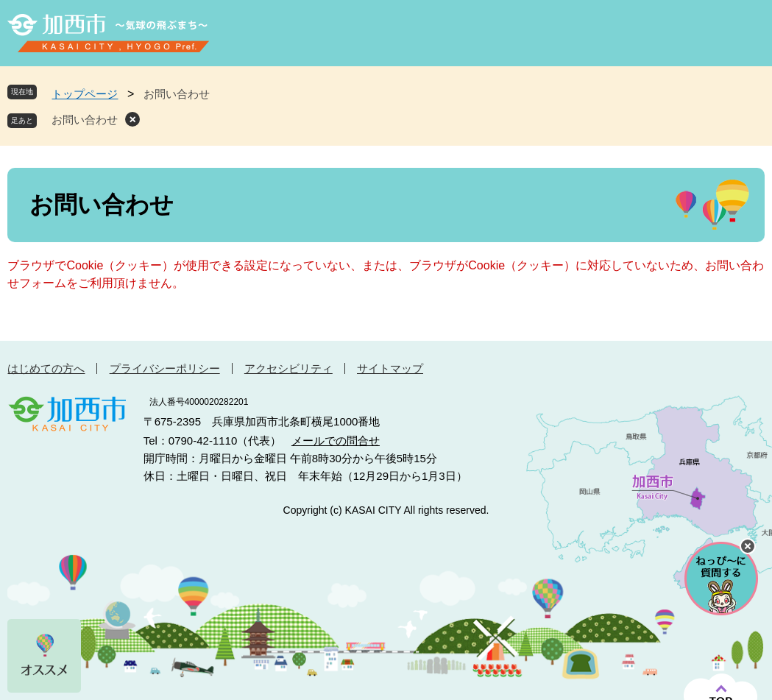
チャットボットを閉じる (748, 546)
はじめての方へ (46, 368)
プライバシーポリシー (165, 368)
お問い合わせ (85, 120)
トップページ (85, 94)
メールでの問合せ (336, 441)
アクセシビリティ (288, 368)
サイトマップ (390, 368)
